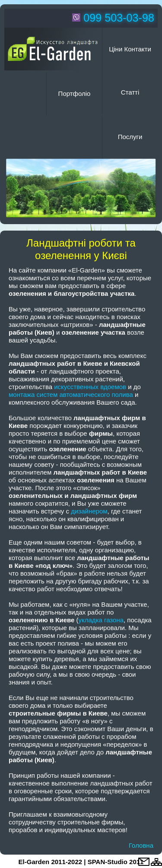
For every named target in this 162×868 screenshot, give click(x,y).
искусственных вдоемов (90, 387)
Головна (141, 845)
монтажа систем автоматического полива (71, 394)
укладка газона (101, 620)
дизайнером (89, 511)
